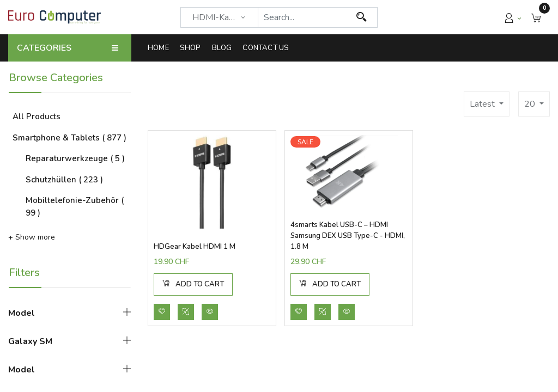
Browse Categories (56, 78)
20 (531, 104)
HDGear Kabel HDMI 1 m (195, 247)
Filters (24, 272)
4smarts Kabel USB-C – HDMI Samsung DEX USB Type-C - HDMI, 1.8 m (348, 236)
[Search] (362, 17)
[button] (536, 17)
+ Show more (32, 237)
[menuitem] (161, 48)
